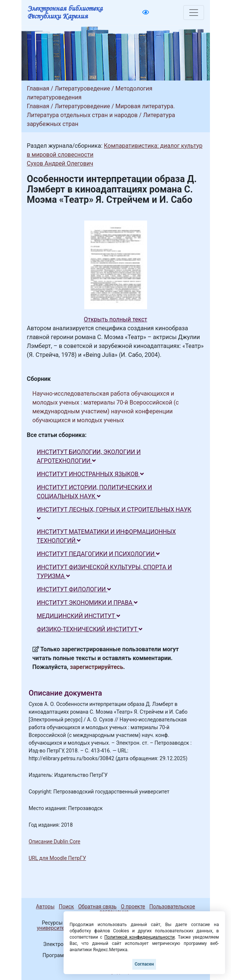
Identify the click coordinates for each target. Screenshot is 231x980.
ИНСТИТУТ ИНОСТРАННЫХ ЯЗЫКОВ (90, 474)
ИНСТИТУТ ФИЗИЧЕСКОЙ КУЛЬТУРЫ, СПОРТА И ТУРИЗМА (105, 572)
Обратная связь (97, 906)
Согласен (144, 964)
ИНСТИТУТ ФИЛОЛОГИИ (74, 589)
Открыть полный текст (116, 319)
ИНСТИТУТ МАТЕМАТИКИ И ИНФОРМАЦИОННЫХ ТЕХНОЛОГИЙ (106, 536)
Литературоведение (82, 88)
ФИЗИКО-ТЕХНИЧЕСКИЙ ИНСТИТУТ (90, 629)
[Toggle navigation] (194, 13)
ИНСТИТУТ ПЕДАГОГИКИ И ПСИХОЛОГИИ (98, 554)
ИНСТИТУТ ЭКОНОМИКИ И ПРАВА (87, 603)
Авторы (45, 906)
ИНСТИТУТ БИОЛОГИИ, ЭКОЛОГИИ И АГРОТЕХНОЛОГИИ (89, 456)
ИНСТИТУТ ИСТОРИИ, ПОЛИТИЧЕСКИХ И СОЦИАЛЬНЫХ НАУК (95, 492)
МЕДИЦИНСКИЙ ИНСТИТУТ (79, 616)
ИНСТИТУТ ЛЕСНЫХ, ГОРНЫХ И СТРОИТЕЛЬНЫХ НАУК (114, 514)
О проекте (133, 906)
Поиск (66, 906)
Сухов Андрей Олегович (60, 163)
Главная (38, 88)
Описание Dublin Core (55, 841)
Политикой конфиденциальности (139, 937)
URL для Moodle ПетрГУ (57, 858)
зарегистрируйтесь (96, 667)
